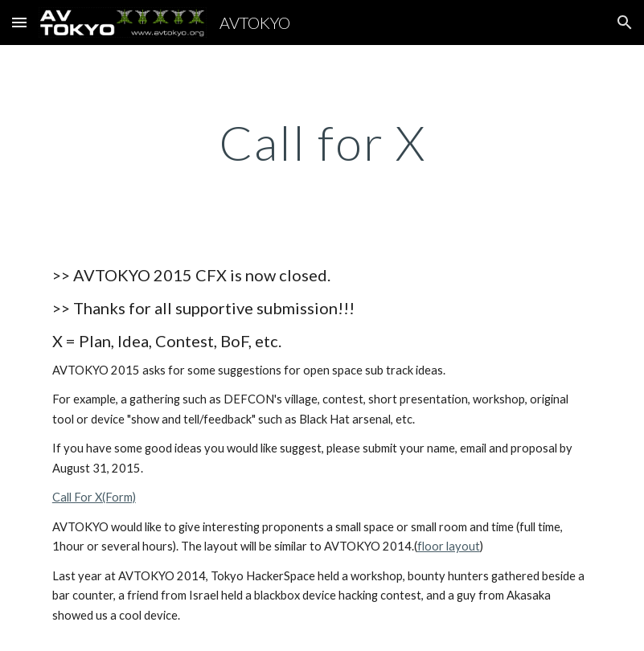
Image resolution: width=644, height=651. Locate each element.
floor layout (449, 546)
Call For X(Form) (94, 497)
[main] (322, 142)
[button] (19, 22)
